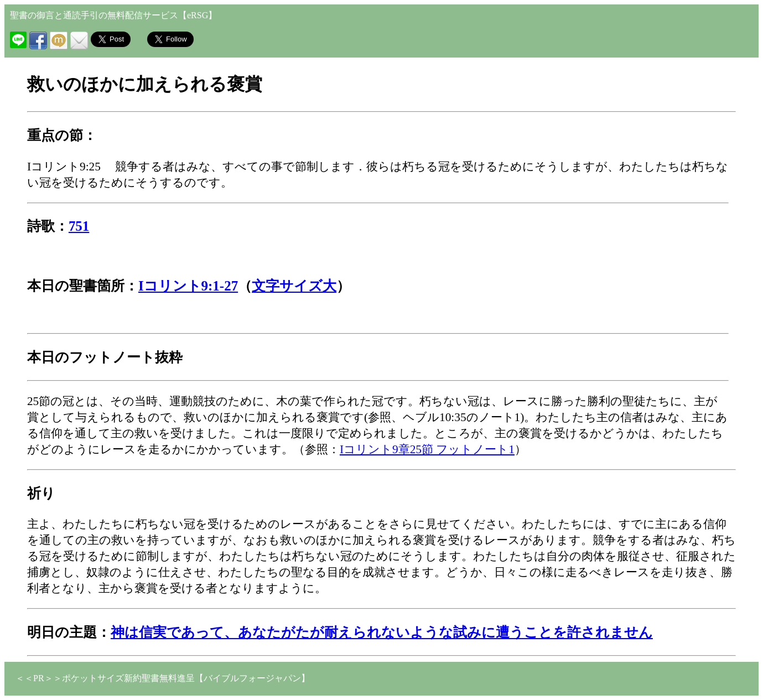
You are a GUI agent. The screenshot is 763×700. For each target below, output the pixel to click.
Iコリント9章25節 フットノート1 (427, 449)
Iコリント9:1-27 (188, 286)
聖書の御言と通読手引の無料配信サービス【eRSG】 (113, 15)
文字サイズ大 (294, 286)
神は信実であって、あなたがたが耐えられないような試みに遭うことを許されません (382, 632)
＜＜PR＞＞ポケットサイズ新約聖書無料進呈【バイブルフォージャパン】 (163, 678)
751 (79, 226)
